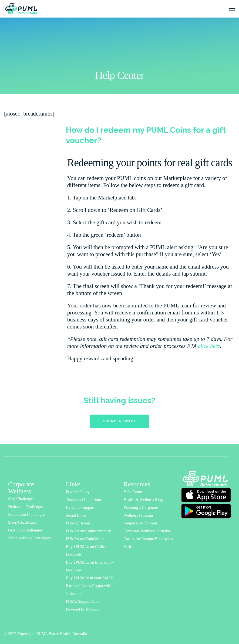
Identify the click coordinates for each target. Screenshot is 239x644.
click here (209, 346)
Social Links (76, 515)
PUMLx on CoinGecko (85, 539)
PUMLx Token (78, 523)
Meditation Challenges (26, 514)
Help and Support (80, 507)
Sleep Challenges (22, 522)
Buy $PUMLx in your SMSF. (90, 578)
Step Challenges (21, 499)
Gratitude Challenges (25, 530)
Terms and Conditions (84, 500)
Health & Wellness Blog (143, 500)
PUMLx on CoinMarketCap (89, 531)
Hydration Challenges (26, 507)
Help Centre (134, 492)
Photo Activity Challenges (29, 538)
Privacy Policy (78, 492)
